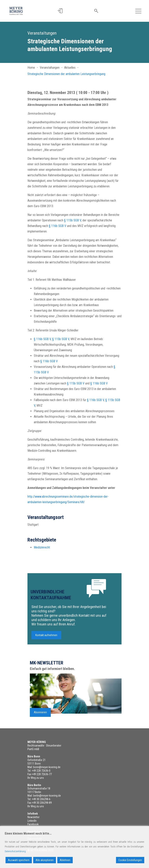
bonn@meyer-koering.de (47, 767)
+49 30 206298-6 (41, 799)
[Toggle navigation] (138, 11)
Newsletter (33, 817)
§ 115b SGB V (73, 220)
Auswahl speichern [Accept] (19, 860)
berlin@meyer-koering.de (47, 796)
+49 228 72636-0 (41, 771)
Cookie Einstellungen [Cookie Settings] (130, 860)
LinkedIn (32, 821)
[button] (62, 11)
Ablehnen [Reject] (65, 860)
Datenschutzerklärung (15, 851)
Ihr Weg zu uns (36, 778)
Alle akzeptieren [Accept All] (45, 860)
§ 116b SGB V (58, 226)
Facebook (33, 824)
